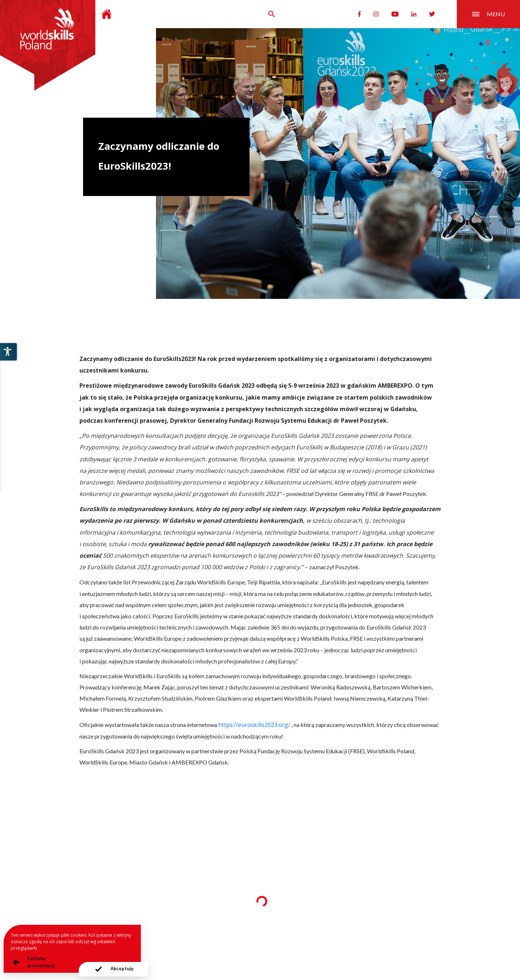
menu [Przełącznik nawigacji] (488, 14)
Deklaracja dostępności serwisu (339, 938)
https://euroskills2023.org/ (254, 725)
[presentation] (106, 969)
